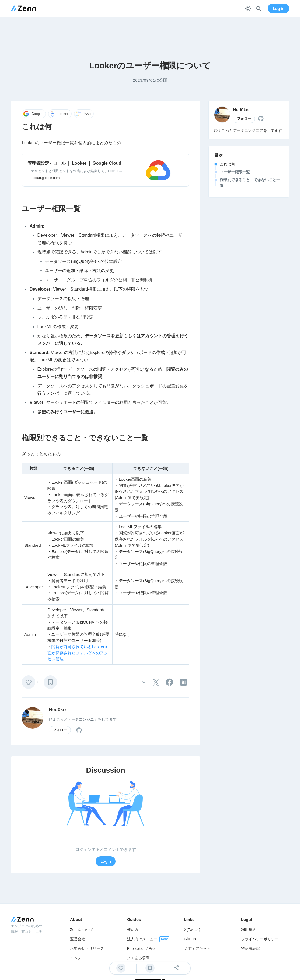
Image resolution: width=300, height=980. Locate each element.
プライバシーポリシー (260, 939)
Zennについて (82, 930)
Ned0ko (57, 710)
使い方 (133, 930)
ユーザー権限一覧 (235, 172)
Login (106, 861)
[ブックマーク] (50, 682)
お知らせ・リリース (87, 948)
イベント (78, 958)
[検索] (259, 8)
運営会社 (78, 939)
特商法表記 (250, 948)
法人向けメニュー (142, 939)
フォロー (60, 730)
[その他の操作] (144, 682)
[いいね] (29, 682)
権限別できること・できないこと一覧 (250, 183)
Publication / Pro (141, 948)
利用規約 (249, 930)
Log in (279, 8)
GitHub (190, 939)
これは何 (227, 164)
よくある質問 (138, 958)
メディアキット (197, 948)
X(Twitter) (192, 930)
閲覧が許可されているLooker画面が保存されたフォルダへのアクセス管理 (78, 653)
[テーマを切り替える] (248, 8)
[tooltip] (156, 682)
